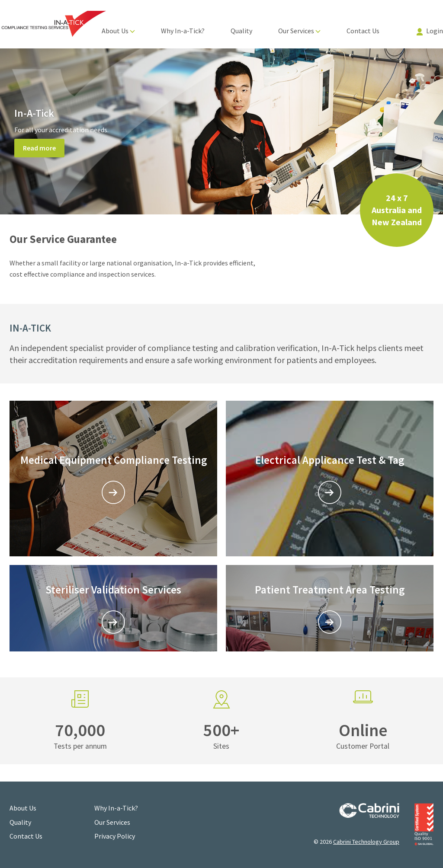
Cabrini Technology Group (366, 842)
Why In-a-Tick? (183, 31)
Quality (241, 31)
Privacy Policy (115, 836)
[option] (221, 131)
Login (430, 31)
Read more (39, 148)
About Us (118, 31)
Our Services (299, 31)
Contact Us (363, 31)
